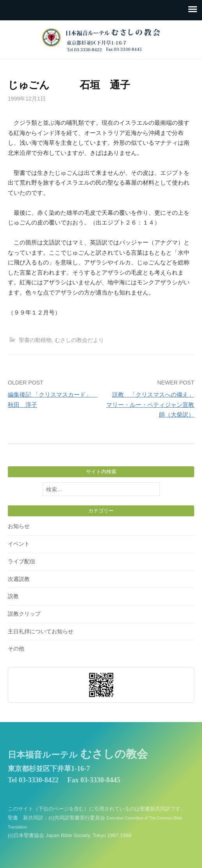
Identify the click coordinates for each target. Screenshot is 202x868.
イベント (19, 544)
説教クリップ (24, 614)
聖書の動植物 (35, 340)
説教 (13, 596)
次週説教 (19, 579)
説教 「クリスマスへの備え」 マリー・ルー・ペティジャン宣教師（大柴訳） (150, 404)
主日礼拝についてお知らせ (41, 631)
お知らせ (19, 526)
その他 (16, 649)
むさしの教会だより (79, 340)
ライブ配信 (21, 561)
